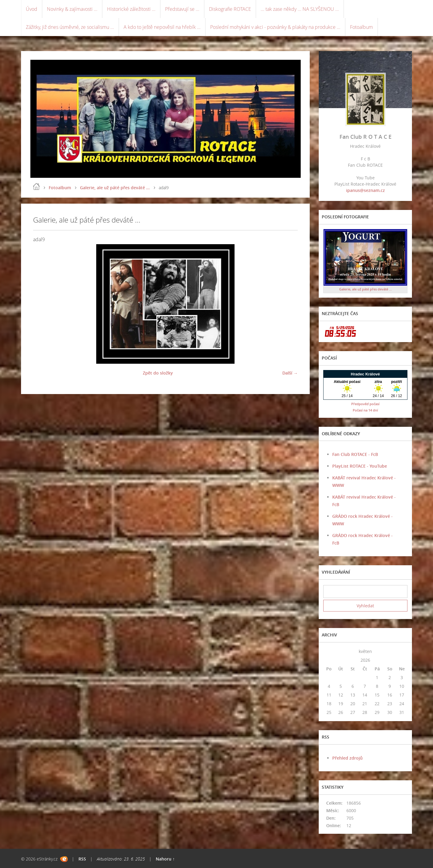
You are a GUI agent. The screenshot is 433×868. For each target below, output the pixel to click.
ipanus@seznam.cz (365, 190)
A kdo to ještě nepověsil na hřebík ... (162, 27)
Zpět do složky (158, 373)
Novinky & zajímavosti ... (72, 9)
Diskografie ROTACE (230, 9)
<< (329, 651)
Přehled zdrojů (347, 758)
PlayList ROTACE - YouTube (360, 466)
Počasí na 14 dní (365, 410)
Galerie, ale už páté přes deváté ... (115, 188)
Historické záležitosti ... (131, 9)
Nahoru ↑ (165, 859)
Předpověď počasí (365, 404)
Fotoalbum (361, 27)
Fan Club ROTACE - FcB (355, 454)
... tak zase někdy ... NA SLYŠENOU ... (300, 9)
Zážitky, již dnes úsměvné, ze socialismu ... (70, 27)
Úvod (32, 9)
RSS (82, 859)
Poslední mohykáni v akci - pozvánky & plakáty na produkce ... (275, 27)
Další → (290, 373)
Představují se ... (182, 9)
